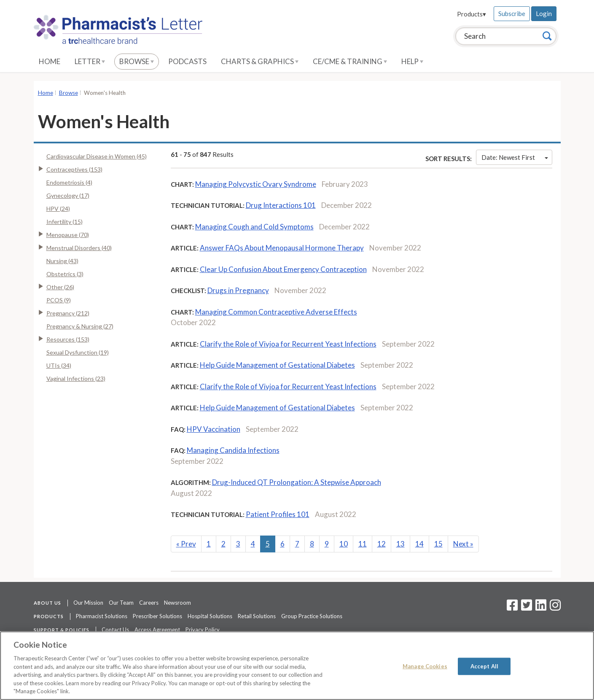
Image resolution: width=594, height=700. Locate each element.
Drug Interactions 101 (281, 205)
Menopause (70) (68, 235)
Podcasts (187, 61)
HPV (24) (58, 209)
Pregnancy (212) (68, 313)
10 (344, 544)
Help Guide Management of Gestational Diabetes (277, 365)
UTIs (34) (59, 365)
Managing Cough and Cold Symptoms (254, 227)
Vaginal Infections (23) (76, 378)
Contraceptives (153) (74, 169)
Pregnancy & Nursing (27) (80, 326)
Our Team (121, 603)
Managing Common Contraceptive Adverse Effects (276, 312)
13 (400, 544)
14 (419, 544)
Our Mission (88, 603)
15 (438, 544)
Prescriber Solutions (157, 616)
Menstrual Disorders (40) (79, 248)
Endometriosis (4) (69, 182)
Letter (90, 61)
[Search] (547, 36)
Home (50, 61)
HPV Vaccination (214, 429)
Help (412, 61)
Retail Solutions (257, 616)
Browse (137, 61)
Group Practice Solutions (312, 616)
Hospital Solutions (210, 616)
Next (463, 544)
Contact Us (115, 630)
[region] (297, 666)
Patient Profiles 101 (278, 514)
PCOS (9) (59, 300)
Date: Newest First (515, 157)
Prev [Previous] (186, 544)
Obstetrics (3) (65, 274)
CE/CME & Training (350, 61)
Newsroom (177, 603)
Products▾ (472, 14)
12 (382, 544)
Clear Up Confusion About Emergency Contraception (283, 269)
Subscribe (512, 13)
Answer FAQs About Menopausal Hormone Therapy (282, 248)
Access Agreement (157, 630)
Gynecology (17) (68, 195)
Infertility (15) (65, 222)
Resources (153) (68, 339)
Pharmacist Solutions (102, 616)
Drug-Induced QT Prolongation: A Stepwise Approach (297, 482)
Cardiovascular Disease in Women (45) (97, 156)
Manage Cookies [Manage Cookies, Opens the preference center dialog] (425, 666)
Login (544, 13)
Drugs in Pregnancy (238, 290)
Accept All (484, 666)
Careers (149, 603)
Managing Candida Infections (233, 450)
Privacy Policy (203, 630)
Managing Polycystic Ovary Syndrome (256, 184)
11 (363, 544)
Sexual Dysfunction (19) (78, 352)
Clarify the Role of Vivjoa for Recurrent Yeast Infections (288, 344)
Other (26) (60, 287)
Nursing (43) (62, 261)
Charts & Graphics (260, 61)
